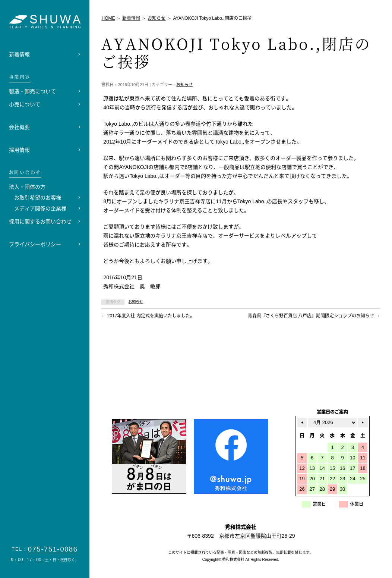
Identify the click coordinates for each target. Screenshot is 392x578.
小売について (25, 104)
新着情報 (19, 54)
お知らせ (184, 85)
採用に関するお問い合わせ (40, 222)
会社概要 (19, 127)
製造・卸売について (32, 91)
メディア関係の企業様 (40, 208)
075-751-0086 (53, 549)
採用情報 (19, 150)
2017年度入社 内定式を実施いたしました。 (148, 316)
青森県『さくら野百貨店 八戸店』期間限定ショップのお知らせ (314, 316)
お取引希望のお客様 (38, 198)
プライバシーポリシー (35, 244)
